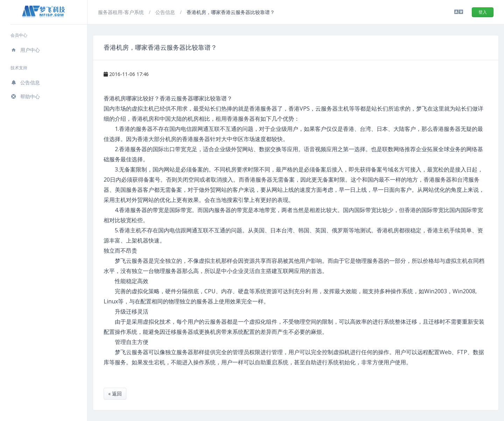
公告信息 (25, 82)
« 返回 (115, 394)
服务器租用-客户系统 (122, 12)
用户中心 (25, 50)
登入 (483, 12)
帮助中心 (25, 96)
